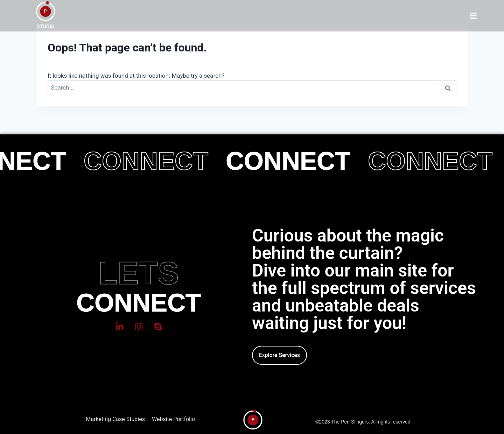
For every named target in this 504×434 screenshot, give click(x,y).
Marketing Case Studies (115, 419)
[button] (473, 16)
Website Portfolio (173, 419)
